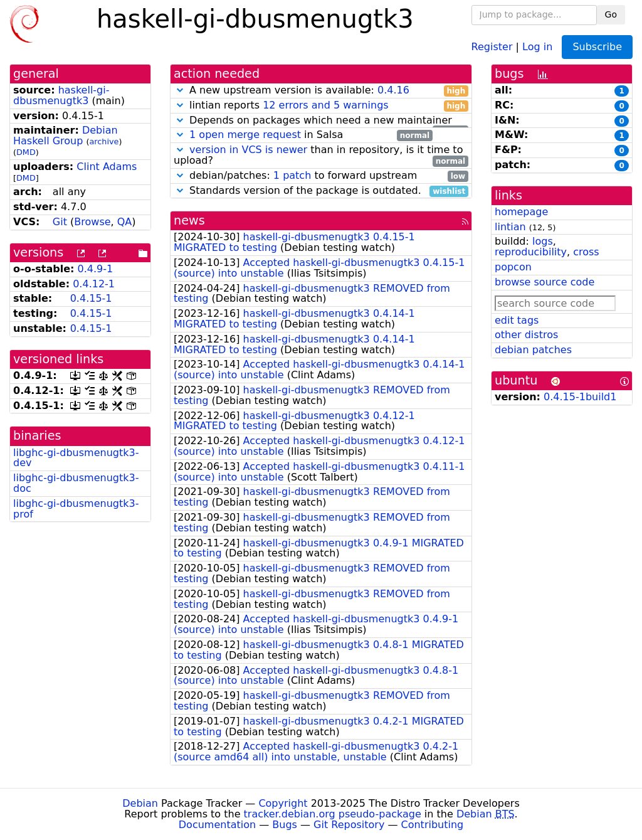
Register (492, 46)
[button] (180, 90)
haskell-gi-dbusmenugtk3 (61, 95)
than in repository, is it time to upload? (321, 156)
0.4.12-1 (94, 284)
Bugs (285, 825)
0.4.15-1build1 (580, 397)
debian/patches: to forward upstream (321, 176)
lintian (510, 227)
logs (543, 241)
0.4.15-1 (91, 298)
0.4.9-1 (96, 269)
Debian (140, 803)
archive (104, 141)
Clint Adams (107, 167)
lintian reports (321, 106)
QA (125, 222)
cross (586, 252)
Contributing (433, 825)
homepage (521, 212)
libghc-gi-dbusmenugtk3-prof (76, 509)
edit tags (517, 320)
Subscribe (597, 47)
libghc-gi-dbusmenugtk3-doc (76, 483)
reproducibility (531, 252)
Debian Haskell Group (66, 136)
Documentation (217, 825)
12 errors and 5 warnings (325, 105)
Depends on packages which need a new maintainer (321, 121)
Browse (92, 222)
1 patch (292, 175)
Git (60, 222)
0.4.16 (393, 90)
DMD (26, 152)
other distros (526, 335)
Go (611, 14)
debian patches (533, 350)
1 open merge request (245, 135)
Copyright (283, 803)
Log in (537, 46)
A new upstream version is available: (321, 91)
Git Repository (349, 825)
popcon (513, 267)
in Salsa (303, 135)
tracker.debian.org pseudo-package (333, 814)
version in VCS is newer (248, 150)
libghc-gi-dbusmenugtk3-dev (76, 458)
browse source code (545, 282)
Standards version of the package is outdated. (321, 191)
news (189, 221)
